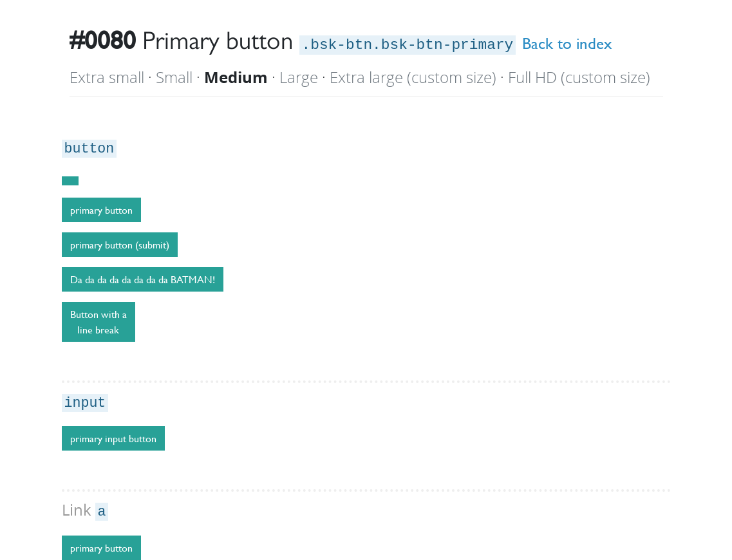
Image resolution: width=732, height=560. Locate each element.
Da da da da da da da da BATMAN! (143, 279)
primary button (101, 210)
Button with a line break (99, 322)
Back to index (567, 43)
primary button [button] (101, 548)
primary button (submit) (120, 245)
